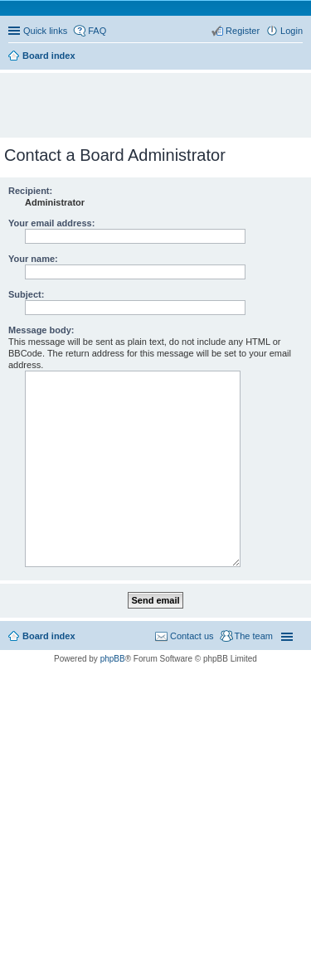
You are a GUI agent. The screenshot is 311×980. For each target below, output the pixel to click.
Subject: (26, 294)
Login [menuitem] (292, 31)
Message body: (41, 330)
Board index (49, 636)
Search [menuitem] (296, 57)
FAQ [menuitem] (97, 31)
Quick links (45, 31)
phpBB (113, 659)
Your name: (33, 259)
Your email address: (51, 223)
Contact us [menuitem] (192, 636)
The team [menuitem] (254, 636)
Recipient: (30, 191)
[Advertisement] (160, 98)
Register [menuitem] (243, 31)
